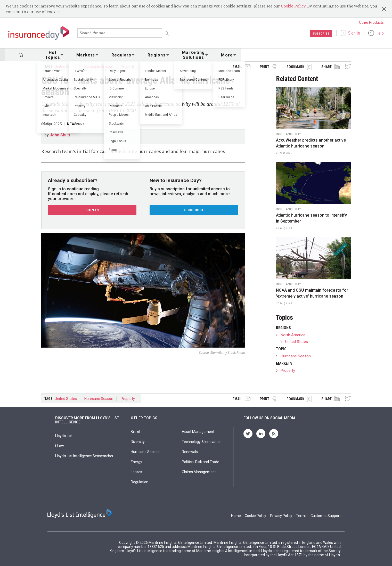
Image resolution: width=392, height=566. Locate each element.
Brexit (136, 432)
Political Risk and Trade (201, 462)
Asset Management (198, 432)
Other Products (371, 22)
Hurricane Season (99, 67)
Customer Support (326, 516)
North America (293, 335)
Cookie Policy (293, 6)
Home (236, 516)
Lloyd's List (64, 436)
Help (380, 33)
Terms (301, 516)
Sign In (354, 33)
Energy (136, 462)
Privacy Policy (281, 516)
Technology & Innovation (202, 442)
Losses (136, 472)
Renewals (190, 452)
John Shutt (60, 135)
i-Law (60, 446)
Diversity (138, 442)
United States (66, 67)
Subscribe (320, 34)
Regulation (140, 482)
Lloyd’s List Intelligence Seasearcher (84, 456)
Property (128, 67)
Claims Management (199, 472)
